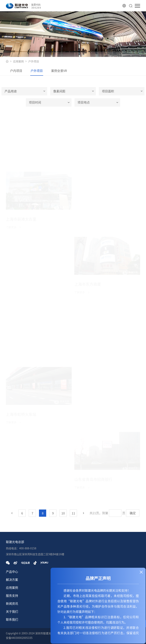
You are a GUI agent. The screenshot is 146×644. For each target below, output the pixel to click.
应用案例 (18, 61)
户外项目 (34, 61)
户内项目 (16, 71)
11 (73, 513)
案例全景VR (59, 71)
